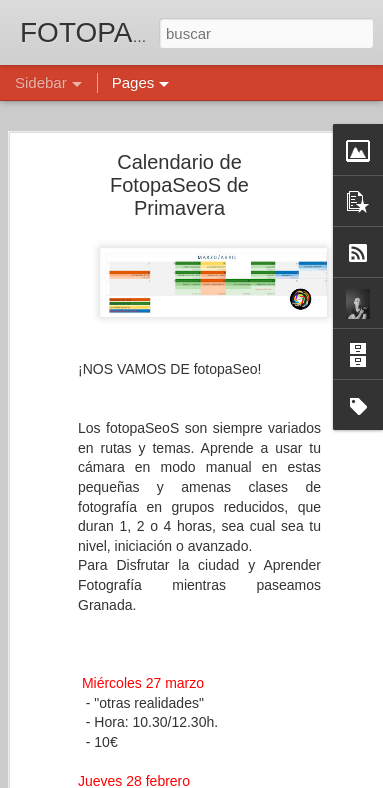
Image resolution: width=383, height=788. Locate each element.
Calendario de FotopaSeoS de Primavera (179, 183)
